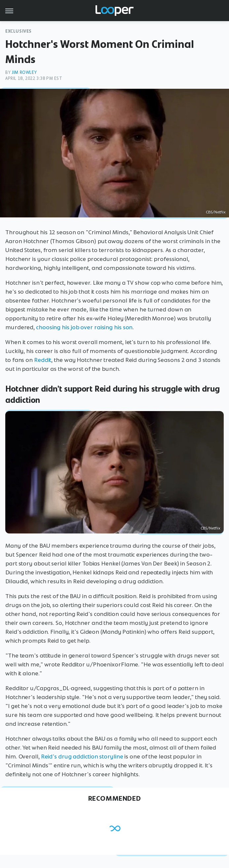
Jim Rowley (24, 72)
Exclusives (19, 31)
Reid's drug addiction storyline (82, 756)
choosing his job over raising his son (84, 327)
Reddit (43, 360)
